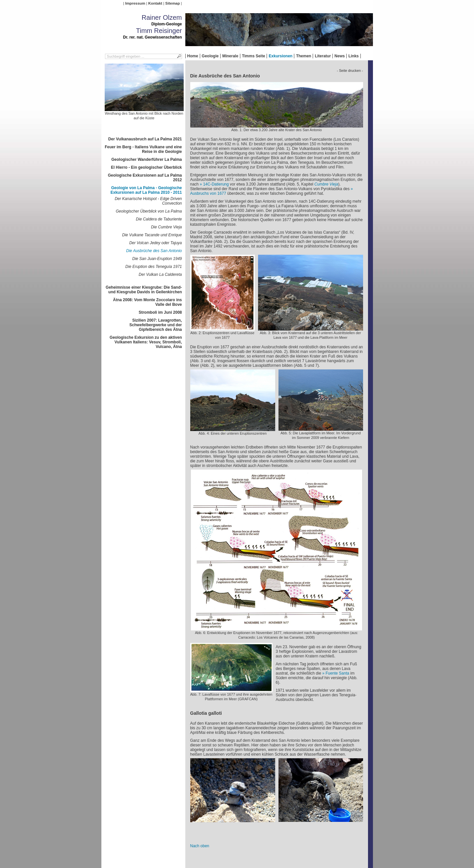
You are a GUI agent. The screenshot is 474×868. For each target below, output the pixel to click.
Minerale (230, 56)
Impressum (135, 3)
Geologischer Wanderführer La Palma (146, 159)
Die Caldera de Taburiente (159, 219)
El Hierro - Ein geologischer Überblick (146, 167)
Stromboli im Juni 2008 (160, 312)
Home (193, 56)
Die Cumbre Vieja (167, 227)
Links (353, 56)
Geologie (210, 56)
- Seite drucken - (350, 71)
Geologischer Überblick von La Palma (149, 211)
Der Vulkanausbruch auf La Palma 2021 (145, 139)
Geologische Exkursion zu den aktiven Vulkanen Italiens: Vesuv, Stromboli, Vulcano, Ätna (146, 342)
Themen (303, 56)
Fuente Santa (337, 673)
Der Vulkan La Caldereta (160, 275)
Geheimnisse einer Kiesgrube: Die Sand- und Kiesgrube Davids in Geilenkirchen (144, 290)
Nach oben (200, 846)
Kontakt (155, 3)
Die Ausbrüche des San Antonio (154, 251)
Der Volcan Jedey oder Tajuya (156, 243)
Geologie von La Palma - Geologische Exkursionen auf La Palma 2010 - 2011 (146, 190)
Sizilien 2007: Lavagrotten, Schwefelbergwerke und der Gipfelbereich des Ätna (156, 325)
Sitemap (172, 3)
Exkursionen (280, 56)
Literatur (323, 56)
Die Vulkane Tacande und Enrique (152, 235)
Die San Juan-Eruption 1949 (157, 259)
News (340, 56)
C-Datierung (216, 184)
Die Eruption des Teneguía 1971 (154, 267)
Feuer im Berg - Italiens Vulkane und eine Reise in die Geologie (143, 149)
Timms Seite (253, 56)
